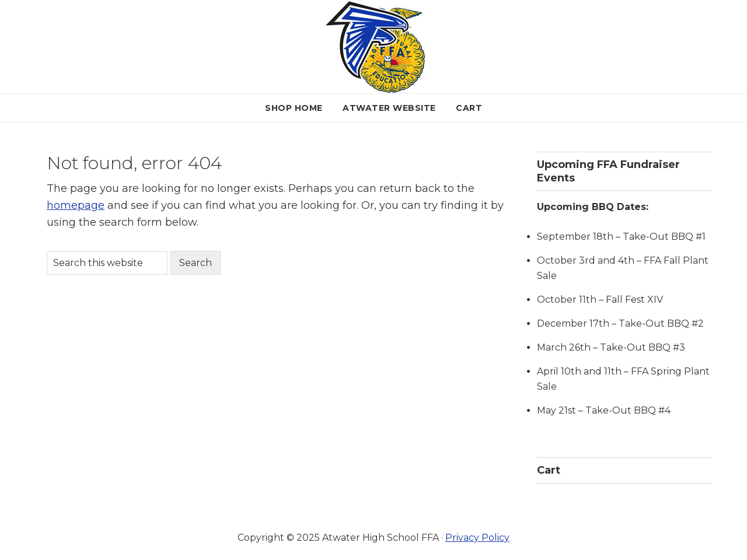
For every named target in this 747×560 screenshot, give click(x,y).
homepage (76, 205)
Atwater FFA (374, 47)
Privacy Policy (477, 538)
